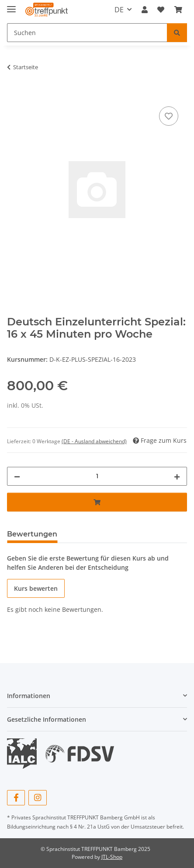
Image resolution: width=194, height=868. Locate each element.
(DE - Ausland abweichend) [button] (94, 441)
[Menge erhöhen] (177, 476)
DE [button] (119, 10)
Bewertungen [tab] (32, 534)
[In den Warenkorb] (14, 95)
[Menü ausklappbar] (11, 5)
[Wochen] (97, 476)
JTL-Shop (112, 857)
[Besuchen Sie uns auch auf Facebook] (16, 798)
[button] (145, 10)
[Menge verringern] (17, 476)
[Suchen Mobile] (87, 33)
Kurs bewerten (36, 588)
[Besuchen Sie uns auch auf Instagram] (37, 798)
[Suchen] (177, 33)
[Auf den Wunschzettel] (169, 116)
